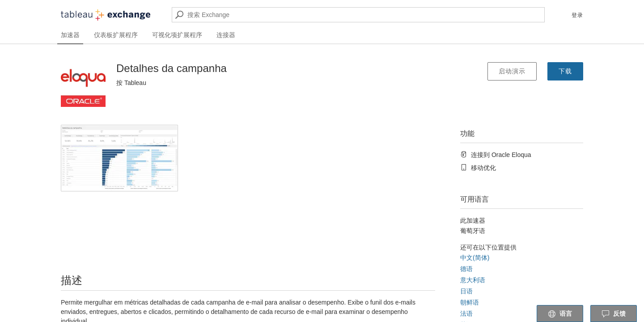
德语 (466, 269)
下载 (565, 71)
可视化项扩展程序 (177, 35)
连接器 (226, 35)
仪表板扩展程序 (116, 35)
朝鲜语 (470, 302)
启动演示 (512, 71)
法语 (466, 314)
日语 (466, 291)
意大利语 (473, 280)
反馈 (614, 314)
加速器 (70, 35)
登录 (577, 15)
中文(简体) (475, 258)
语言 (560, 314)
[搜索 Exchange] (358, 15)
